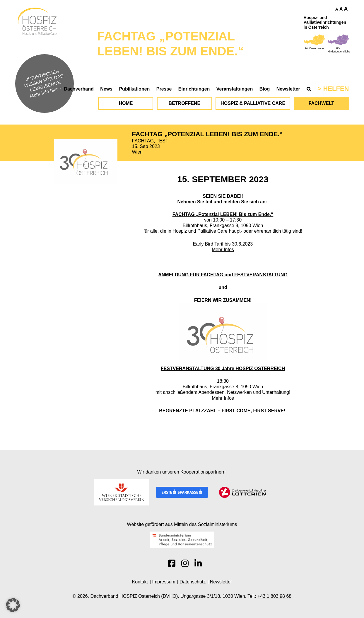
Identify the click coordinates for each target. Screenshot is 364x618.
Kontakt (140, 582)
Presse (164, 89)
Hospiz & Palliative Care (253, 103)
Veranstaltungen (235, 89)
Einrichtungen (194, 89)
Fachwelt (322, 103)
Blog (265, 89)
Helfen (336, 89)
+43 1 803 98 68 (274, 596)
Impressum (164, 582)
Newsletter (288, 89)
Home (126, 103)
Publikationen (134, 89)
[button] (13, 605)
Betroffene (184, 103)
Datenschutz (193, 582)
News (106, 89)
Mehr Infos (223, 250)
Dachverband (79, 89)
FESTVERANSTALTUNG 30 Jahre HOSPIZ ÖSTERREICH (223, 368)
